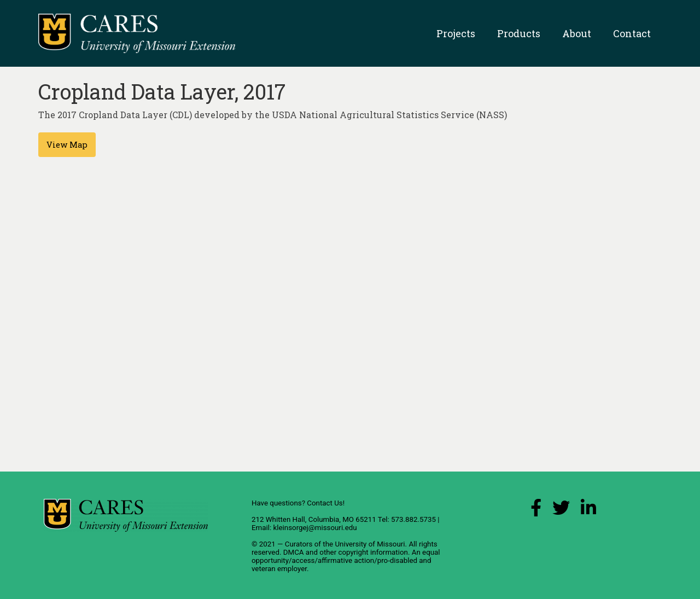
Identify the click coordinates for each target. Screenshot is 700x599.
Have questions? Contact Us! (298, 503)
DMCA (294, 552)
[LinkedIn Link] (588, 511)
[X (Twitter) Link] (561, 511)
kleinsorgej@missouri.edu (315, 528)
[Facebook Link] (536, 511)
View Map (67, 145)
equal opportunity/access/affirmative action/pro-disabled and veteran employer (346, 560)
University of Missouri (370, 544)
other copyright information (364, 552)
